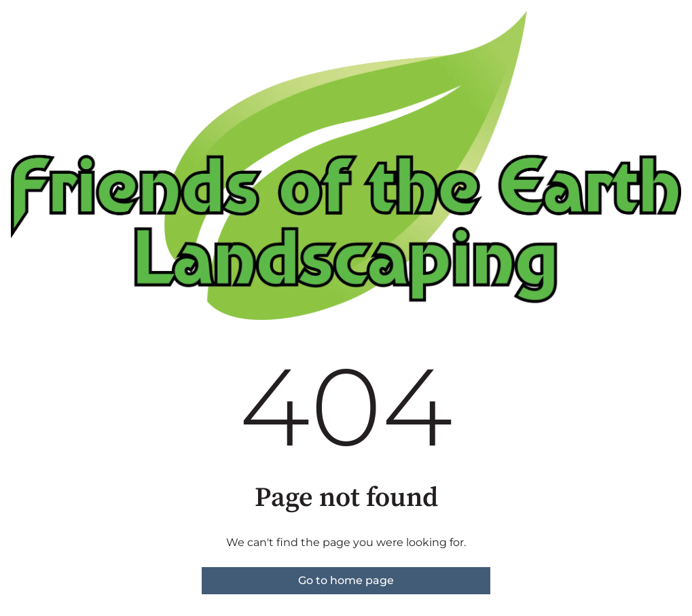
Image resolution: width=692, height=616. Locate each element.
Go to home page (346, 580)
